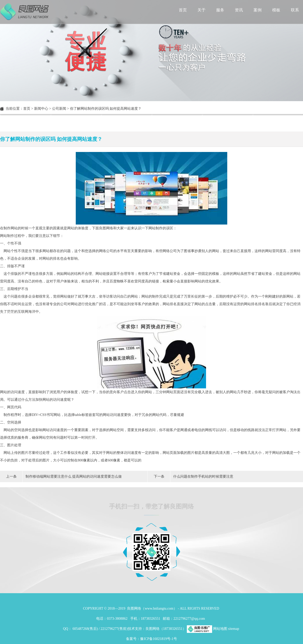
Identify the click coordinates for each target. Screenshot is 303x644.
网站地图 (220, 629)
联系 (295, 10)
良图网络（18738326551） (166, 629)
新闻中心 (41, 109)
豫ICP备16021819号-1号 (158, 639)
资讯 (239, 10)
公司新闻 (59, 109)
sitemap (234, 629)
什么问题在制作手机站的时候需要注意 (203, 476)
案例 (258, 10)
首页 (183, 10)
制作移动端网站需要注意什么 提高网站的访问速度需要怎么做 (74, 476)
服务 (220, 10)
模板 (276, 10)
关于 (201, 10)
